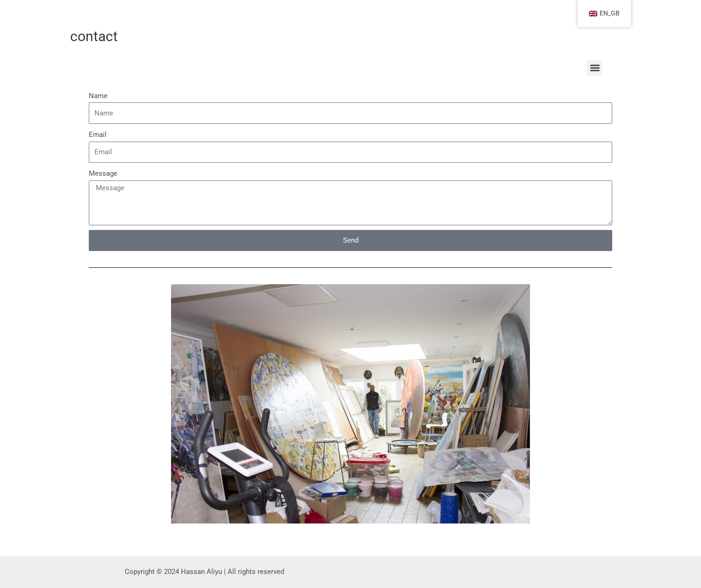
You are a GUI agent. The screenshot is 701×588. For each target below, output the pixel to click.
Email (98, 135)
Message (103, 173)
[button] (595, 68)
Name (98, 96)
